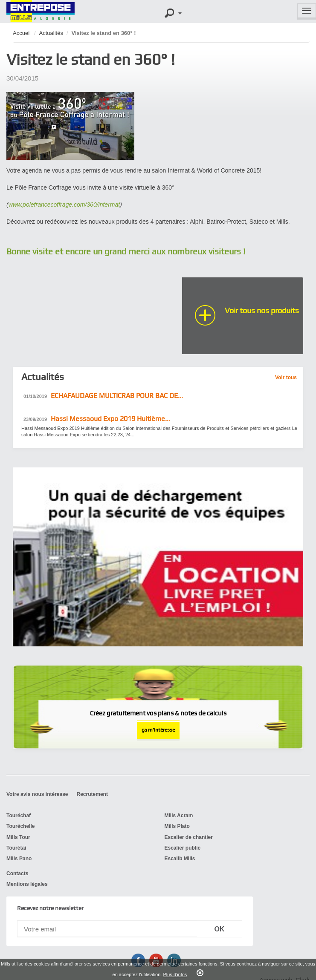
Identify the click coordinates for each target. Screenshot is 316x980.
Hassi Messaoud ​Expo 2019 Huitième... (97, 419)
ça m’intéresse (158, 730)
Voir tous (286, 378)
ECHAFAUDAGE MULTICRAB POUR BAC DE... (103, 396)
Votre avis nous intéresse (37, 794)
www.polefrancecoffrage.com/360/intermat (64, 205)
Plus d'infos (175, 974)
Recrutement (92, 794)
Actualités (51, 33)
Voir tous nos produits (262, 310)
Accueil (22, 33)
